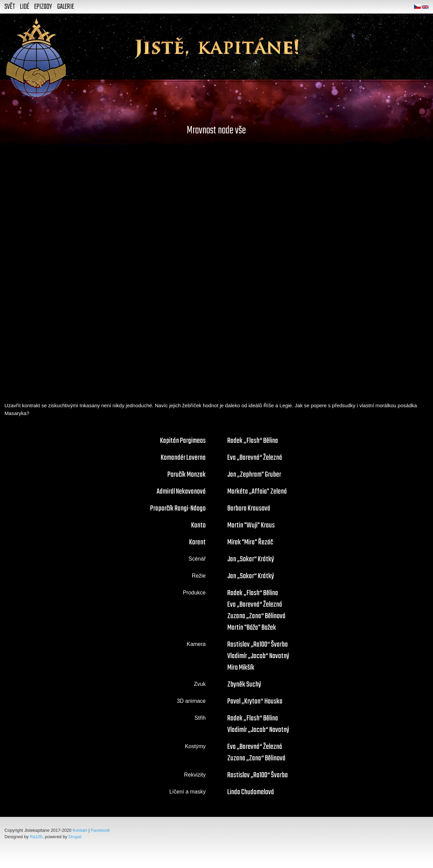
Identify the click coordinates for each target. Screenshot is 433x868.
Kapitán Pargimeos (183, 441)
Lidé (25, 7)
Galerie (66, 7)
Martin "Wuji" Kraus (251, 525)
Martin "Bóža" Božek (252, 628)
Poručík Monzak (187, 475)
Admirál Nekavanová (181, 492)
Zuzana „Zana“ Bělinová (256, 616)
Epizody (43, 7)
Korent (197, 542)
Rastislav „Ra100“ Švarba (258, 645)
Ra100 (36, 837)
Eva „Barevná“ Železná (255, 458)
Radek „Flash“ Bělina (253, 441)
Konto (198, 525)
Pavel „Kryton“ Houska (255, 701)
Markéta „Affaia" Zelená (257, 492)
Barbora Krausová (249, 508)
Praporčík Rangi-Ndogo (178, 508)
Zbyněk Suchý (244, 685)
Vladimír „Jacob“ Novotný (258, 656)
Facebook (100, 830)
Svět (10, 7)
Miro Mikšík (241, 668)
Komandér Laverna (183, 458)
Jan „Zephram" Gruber (254, 475)
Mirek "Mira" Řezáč (250, 542)
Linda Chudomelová (251, 792)
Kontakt (80, 830)
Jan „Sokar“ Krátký (251, 559)
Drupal (75, 837)
